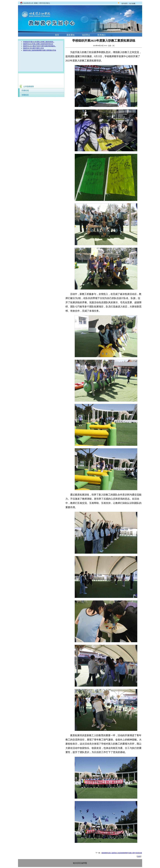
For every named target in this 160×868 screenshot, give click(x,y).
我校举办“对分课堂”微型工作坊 (34, 48)
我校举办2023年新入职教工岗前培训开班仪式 (38, 44)
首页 (57, 35)
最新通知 (70, 35)
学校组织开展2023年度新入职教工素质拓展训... (39, 42)
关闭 (139, 856)
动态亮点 (86, 35)
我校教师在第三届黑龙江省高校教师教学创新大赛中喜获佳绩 (122, 853)
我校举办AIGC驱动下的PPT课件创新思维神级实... (40, 46)
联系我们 (101, 35)
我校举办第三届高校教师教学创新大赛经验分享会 (40, 50)
